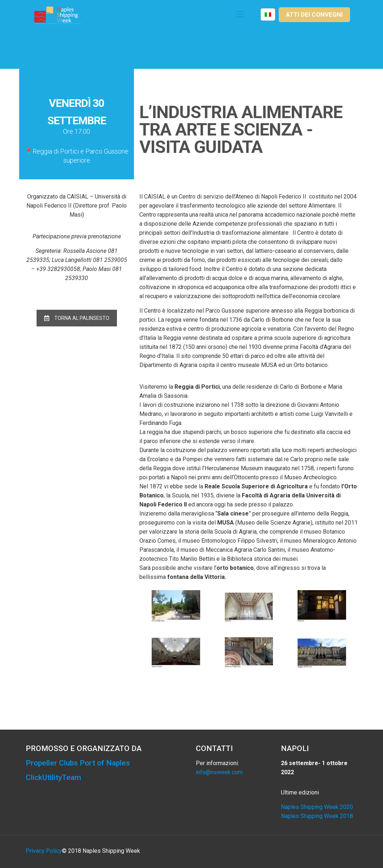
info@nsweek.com (219, 772)
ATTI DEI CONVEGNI (314, 14)
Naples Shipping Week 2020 (317, 807)
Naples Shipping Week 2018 (317, 816)
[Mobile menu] (240, 14)
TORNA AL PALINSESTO (77, 318)
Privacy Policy (44, 851)
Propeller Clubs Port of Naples (78, 763)
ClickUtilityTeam (53, 777)
